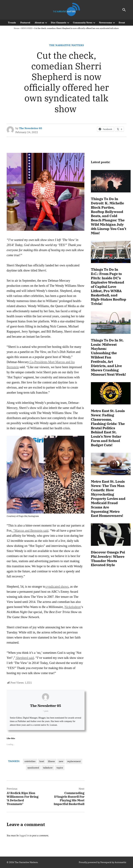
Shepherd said (25, 658)
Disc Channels (59, 23)
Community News (83, 23)
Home (16, 28)
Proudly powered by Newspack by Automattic (103, 862)
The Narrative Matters (66, 45)
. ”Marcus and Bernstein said (30, 531)
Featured (25, 23)
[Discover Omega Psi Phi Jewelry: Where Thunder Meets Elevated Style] (111, 535)
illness (51, 761)
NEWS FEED (27, 28)
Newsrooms (106, 23)
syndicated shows (57, 587)
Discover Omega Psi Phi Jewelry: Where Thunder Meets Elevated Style (108, 559)
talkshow (48, 768)
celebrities (30, 761)
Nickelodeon (73, 607)
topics (60, 768)
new (61, 761)
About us (39, 23)
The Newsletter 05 (31, 128)
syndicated (33, 768)
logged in (24, 835)
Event (122, 23)
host (42, 761)
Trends (12, 23)
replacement (74, 761)
